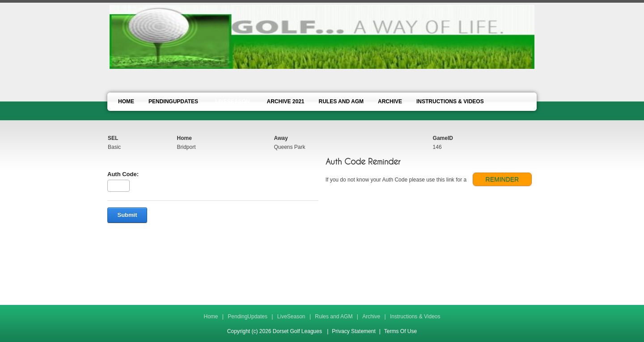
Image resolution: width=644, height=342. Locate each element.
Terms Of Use (400, 331)
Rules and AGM (334, 317)
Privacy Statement (354, 331)
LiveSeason (291, 317)
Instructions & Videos (415, 317)
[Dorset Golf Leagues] (322, 36)
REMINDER (502, 179)
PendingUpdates (248, 317)
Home (211, 317)
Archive (371, 317)
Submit (127, 215)
